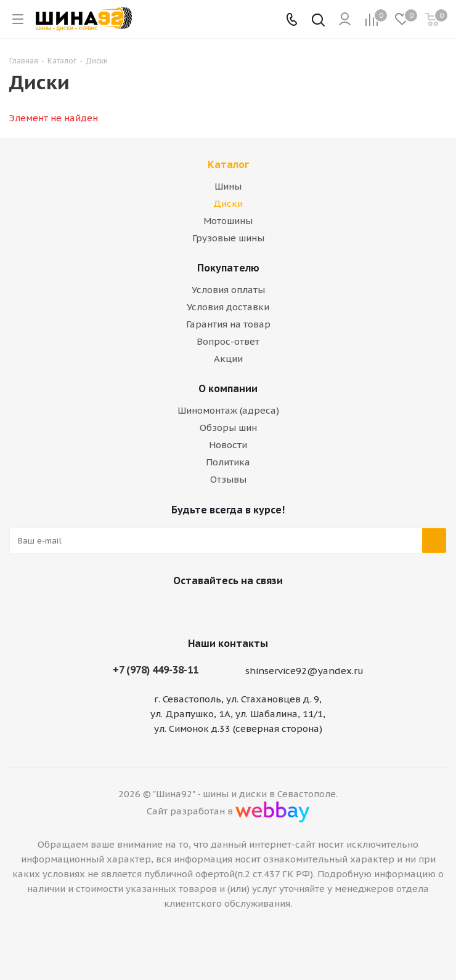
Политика (228, 462)
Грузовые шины (228, 238)
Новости (228, 445)
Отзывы (228, 479)
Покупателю (228, 268)
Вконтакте (210, 609)
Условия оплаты (228, 290)
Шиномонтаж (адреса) (228, 410)
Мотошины (228, 221)
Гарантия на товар (228, 324)
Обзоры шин (228, 428)
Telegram (240, 609)
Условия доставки (228, 307)
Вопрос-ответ (228, 341)
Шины (228, 186)
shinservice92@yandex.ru (304, 671)
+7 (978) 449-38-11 (156, 670)
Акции (228, 359)
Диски (228, 203)
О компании (228, 388)
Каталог (228, 164)
